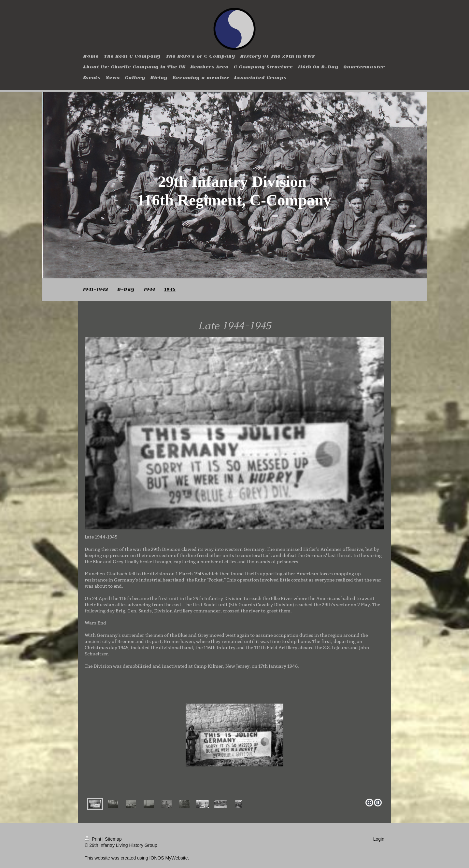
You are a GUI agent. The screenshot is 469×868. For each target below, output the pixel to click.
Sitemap (113, 839)
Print (94, 839)
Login (379, 839)
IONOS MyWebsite (168, 858)
